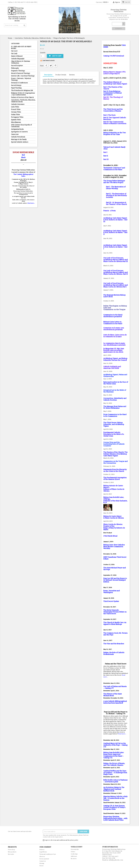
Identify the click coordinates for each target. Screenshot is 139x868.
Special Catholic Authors (20, 142)
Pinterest (55, 66)
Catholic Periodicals (18, 137)
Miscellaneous (16, 122)
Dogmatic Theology (18, 71)
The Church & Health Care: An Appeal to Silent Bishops (115, 623)
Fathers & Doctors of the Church (22, 97)
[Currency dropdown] (106, 2)
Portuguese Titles (17, 117)
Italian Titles (15, 115)
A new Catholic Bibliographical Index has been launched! (115, 702)
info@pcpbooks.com (116, 860)
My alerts (74, 859)
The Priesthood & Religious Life (22, 90)
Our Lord (14, 51)
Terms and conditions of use (48, 854)
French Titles (16, 109)
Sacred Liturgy (16, 85)
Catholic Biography (18, 59)
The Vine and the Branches (114, 644)
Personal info (75, 849)
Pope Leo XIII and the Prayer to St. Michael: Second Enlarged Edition (115, 580)
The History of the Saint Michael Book (113, 695)
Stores (41, 866)
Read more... (31, 203)
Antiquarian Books (17, 129)
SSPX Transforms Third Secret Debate (115, 558)
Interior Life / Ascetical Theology (23, 76)
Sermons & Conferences (19, 83)
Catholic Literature (18, 104)
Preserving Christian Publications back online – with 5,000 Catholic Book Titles (115, 818)
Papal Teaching (16, 88)
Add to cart (55, 56)
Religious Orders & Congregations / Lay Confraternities (23, 94)
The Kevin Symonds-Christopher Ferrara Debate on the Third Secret (115, 612)
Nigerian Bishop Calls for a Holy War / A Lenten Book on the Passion (115, 798)
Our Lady (14, 53)
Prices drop (11, 850)
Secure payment (44, 859)
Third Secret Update (111, 601)
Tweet (51, 66)
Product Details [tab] (61, 75)
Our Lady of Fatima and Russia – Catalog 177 (115, 687)
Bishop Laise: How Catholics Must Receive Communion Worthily (114, 547)
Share (46, 66)
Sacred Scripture (17, 66)
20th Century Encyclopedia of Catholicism (21, 126)
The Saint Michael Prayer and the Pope (115, 569)
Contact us (43, 861)
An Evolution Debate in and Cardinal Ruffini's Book (114, 789)
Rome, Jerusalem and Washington (112, 592)
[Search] (15, 25)
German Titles (16, 112)
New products (12, 852)
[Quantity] (42, 56)
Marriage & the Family (19, 139)
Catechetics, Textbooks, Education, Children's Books (23, 101)
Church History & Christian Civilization (20, 62)
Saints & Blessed (17, 56)
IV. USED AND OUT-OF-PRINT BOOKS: (21, 47)
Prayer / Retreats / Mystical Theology (21, 79)
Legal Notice (43, 852)
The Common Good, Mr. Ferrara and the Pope (115, 634)
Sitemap (42, 863)
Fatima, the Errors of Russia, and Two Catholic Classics (114, 764)
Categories (15, 44)
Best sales (11, 854)
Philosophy (15, 68)
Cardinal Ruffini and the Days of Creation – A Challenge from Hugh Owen (115, 773)
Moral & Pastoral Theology (21, 73)
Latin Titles (15, 107)
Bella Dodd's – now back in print (115, 781)
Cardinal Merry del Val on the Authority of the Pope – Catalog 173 (115, 745)
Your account (77, 847)
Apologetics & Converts (19, 132)
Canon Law (15, 134)
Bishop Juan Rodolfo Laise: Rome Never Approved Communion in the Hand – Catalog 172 (114, 755)
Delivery (42, 850)
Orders (73, 852)
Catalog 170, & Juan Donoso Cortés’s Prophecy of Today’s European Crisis (114, 807)
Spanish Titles (16, 120)
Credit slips (74, 854)
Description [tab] (48, 75)
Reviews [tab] (72, 75)
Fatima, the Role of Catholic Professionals (114, 653)
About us (42, 856)
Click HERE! (114, 46)
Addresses (74, 856)
